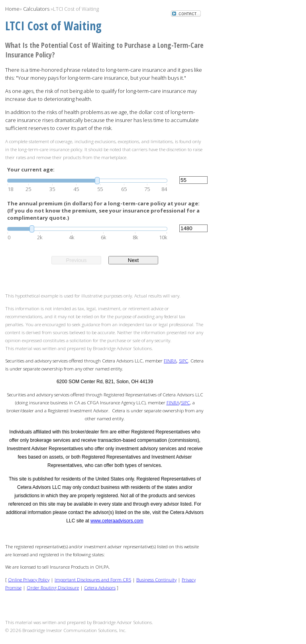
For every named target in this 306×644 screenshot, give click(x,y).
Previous (76, 260)
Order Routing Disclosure (53, 587)
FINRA (170, 360)
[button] (186, 14)
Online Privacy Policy (29, 579)
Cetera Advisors (100, 587)
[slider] (87, 181)
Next (133, 260)
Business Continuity (156, 579)
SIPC (183, 360)
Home (12, 9)
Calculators (36, 9)
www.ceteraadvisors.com (117, 521)
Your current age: (31, 169)
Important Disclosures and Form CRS (93, 579)
